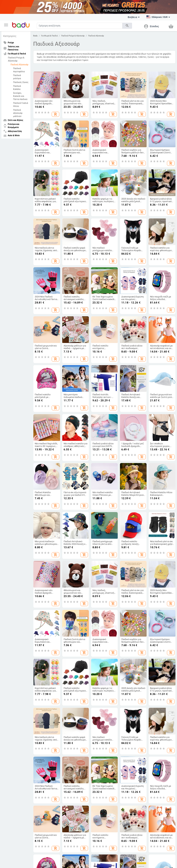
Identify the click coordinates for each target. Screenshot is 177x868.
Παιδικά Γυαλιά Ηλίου (21, 105)
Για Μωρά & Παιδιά (49, 36)
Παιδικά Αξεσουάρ (19, 65)
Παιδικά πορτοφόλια (19, 70)
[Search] (80, 26)
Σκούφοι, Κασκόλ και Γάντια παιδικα (20, 96)
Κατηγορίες (10, 36)
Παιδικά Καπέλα (17, 88)
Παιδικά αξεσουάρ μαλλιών (18, 113)
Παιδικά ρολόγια (17, 77)
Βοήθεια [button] (134, 17)
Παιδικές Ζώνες (21, 82)
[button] (6, 25)
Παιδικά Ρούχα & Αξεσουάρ (16, 59)
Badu (35, 36)
